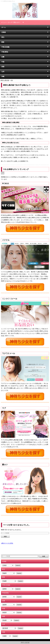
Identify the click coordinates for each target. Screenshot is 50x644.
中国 (3, 62)
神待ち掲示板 (25, 642)
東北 (3, 37)
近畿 (3, 57)
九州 (3, 72)
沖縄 (3, 76)
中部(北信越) (5, 47)
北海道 (4, 32)
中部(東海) (5, 52)
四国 (3, 67)
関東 (3, 42)
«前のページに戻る (7, 543)
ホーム (4, 27)
